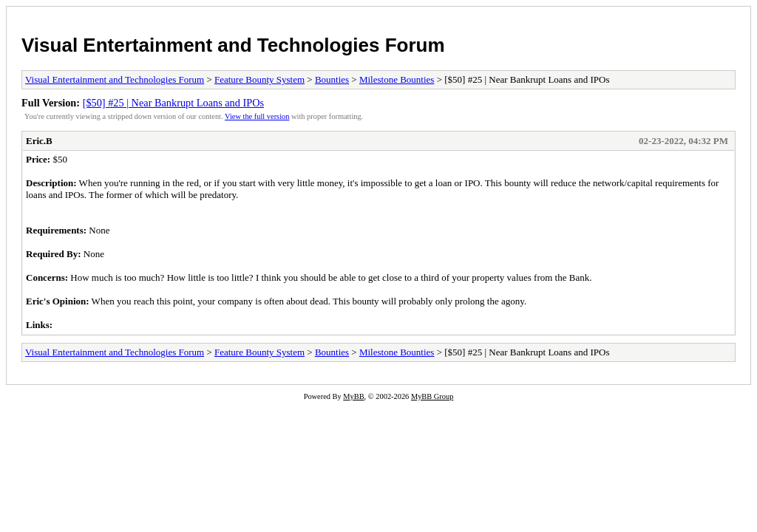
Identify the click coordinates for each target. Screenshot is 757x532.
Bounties (332, 79)
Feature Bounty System (259, 79)
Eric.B (39, 141)
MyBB (353, 396)
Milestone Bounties (397, 79)
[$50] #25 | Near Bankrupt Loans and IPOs (173, 103)
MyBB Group (432, 396)
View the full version (257, 116)
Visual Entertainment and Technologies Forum (233, 45)
